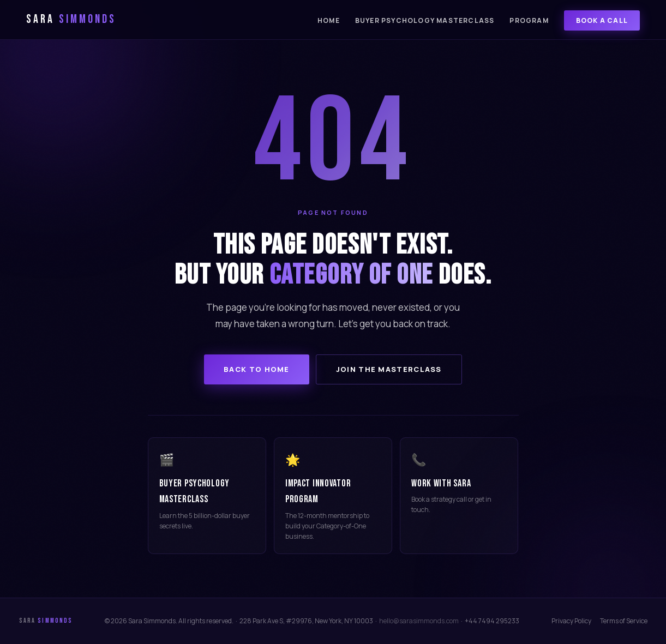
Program (529, 20)
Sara (71, 19)
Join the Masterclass (389, 369)
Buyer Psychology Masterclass (425, 20)
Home (329, 20)
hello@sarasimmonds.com (419, 621)
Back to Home (257, 369)
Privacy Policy (571, 621)
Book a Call (602, 20)
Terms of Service (624, 621)
